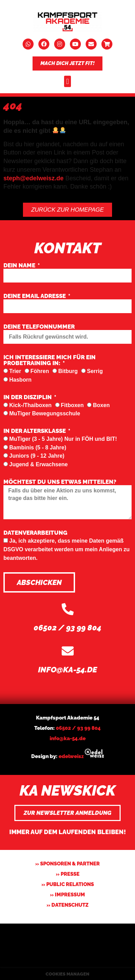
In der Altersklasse (35, 431)
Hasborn (20, 380)
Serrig (95, 371)
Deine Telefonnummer (39, 327)
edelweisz (71, 756)
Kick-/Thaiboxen (30, 405)
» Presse (68, 874)
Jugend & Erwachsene (39, 464)
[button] (67, 81)
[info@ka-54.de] (68, 651)
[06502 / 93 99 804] (68, 609)
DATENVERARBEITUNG (35, 533)
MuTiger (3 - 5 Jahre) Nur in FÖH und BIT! (63, 439)
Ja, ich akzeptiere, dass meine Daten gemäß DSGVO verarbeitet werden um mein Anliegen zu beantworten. (66, 549)
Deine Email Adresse (35, 296)
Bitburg (68, 371)
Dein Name (20, 266)
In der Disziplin (28, 397)
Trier (15, 371)
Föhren (40, 371)
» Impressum (67, 895)
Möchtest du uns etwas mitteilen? (60, 482)
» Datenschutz (67, 905)
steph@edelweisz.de (34, 178)
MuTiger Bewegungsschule (45, 413)
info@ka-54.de (67, 669)
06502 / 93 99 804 (67, 627)
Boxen (101, 405)
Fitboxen (72, 405)
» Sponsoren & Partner (67, 864)
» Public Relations (68, 884)
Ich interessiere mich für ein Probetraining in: (50, 360)
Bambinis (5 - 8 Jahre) (38, 448)
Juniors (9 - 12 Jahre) (37, 456)
